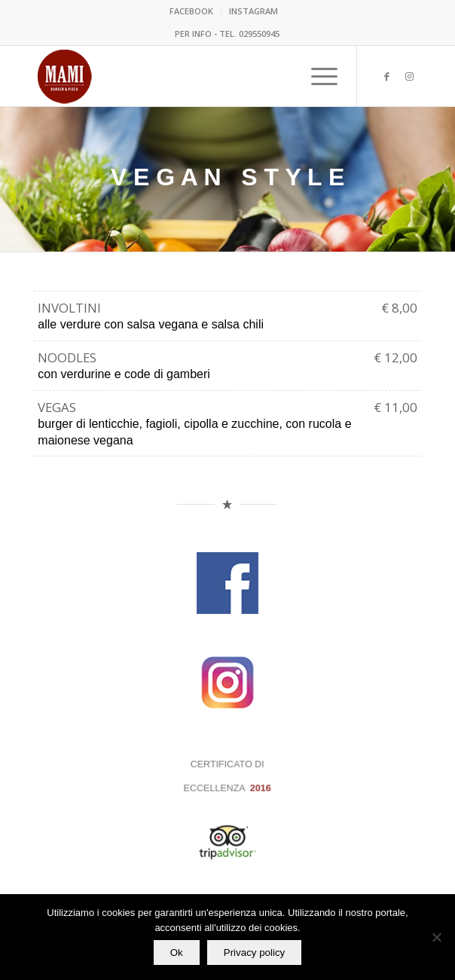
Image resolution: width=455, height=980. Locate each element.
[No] (436, 937)
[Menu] (317, 76)
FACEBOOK (191, 11)
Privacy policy (254, 953)
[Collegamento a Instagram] (410, 76)
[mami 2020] (189, 76)
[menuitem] (192, 11)
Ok (177, 953)
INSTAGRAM (253, 11)
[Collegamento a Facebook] (387, 76)
